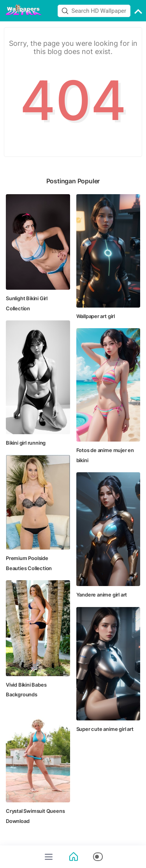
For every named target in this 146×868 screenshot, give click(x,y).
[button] (98, 857)
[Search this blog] (94, 11)
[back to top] (138, 12)
